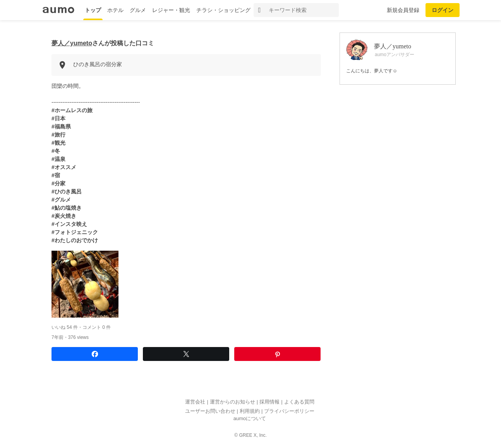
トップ (93, 10)
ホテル (115, 10)
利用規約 (250, 411)
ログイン (443, 10)
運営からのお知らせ (232, 402)
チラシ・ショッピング (223, 10)
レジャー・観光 (171, 10)
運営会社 (195, 402)
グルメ (138, 10)
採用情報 (269, 402)
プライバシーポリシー (289, 411)
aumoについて (250, 419)
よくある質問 (299, 402)
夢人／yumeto (72, 43)
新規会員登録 (403, 10)
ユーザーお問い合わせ (210, 411)
